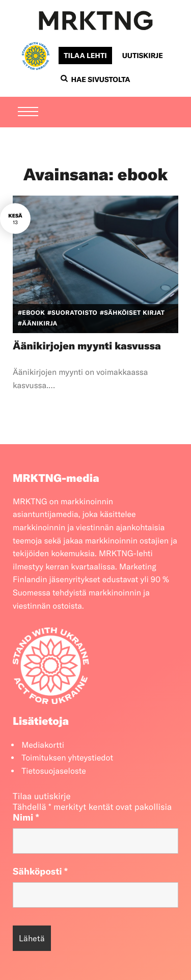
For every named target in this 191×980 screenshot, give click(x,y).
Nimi (26, 817)
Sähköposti (40, 871)
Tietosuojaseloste (54, 771)
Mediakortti (43, 745)
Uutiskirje (143, 56)
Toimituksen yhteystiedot (67, 758)
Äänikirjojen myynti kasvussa (87, 346)
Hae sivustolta (95, 79)
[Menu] (28, 113)
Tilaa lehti (85, 56)
